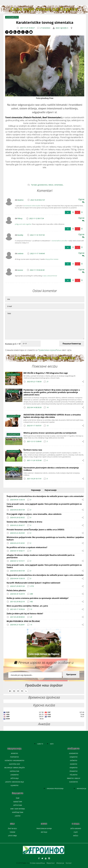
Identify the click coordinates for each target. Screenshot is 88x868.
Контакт (69, 863)
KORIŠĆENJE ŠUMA (18, 812)
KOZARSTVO (74, 764)
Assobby (20, 235)
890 (32, 594)
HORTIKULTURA (14, 771)
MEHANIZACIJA (81, 789)
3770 (32, 586)
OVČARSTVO (74, 761)
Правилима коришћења (50, 350)
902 (32, 602)
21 (47, 381)
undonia (20, 253)
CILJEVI (76, 832)
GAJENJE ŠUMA (18, 802)
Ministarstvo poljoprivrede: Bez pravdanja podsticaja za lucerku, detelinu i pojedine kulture (45, 538)
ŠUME (18, 798)
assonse (20, 270)
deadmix (21, 200)
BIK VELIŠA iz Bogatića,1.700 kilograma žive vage (46, 373)
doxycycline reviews (52, 259)
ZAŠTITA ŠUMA (18, 805)
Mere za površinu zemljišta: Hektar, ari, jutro (27, 606)
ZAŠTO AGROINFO (76, 829)
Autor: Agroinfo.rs (62, 28)
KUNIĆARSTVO (74, 782)
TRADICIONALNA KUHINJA (44, 829)
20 (31, 617)
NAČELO (76, 836)
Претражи (71, 674)
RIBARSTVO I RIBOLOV (74, 778)
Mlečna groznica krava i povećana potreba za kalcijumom (50, 433)
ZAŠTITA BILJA (14, 778)
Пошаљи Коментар (72, 344)
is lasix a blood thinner (50, 276)
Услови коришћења (37, 863)
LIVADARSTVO (14, 775)
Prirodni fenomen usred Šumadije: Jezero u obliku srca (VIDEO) (35, 530)
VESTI (52, 744)
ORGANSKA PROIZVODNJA (55, 789)
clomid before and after (59, 241)
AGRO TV (40, 744)
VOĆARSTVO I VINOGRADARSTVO (14, 761)
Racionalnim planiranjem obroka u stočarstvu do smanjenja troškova (51, 469)
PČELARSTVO (74, 775)
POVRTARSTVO (14, 757)
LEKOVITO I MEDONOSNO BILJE (14, 782)
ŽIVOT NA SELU (12, 829)
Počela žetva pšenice (16, 590)
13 (47, 426)
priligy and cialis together (23, 224)
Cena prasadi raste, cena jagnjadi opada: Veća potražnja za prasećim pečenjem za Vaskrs (44, 505)
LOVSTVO (18, 816)
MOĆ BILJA (44, 832)
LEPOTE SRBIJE (12, 836)
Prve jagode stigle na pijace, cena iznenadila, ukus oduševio (34, 514)
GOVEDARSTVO (74, 753)
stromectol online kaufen (32, 206)
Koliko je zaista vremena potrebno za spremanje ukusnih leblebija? (38, 598)
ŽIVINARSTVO (74, 771)
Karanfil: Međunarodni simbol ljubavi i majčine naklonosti (33, 583)
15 (31, 625)
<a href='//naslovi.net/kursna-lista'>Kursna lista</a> (44, 716)
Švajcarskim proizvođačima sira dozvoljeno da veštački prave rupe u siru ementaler (45, 496)
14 (47, 407)
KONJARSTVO (74, 768)
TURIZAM (12, 832)
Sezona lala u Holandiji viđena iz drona (24, 522)
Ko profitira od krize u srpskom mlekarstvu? (27, 547)
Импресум (60, 863)
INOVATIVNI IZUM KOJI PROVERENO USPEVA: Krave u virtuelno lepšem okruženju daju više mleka (52, 416)
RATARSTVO (14, 753)
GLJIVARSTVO (14, 785)
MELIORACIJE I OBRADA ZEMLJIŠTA (14, 768)
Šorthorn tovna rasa (33, 450)
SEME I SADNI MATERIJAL (18, 809)
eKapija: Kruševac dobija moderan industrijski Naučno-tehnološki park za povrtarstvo (41, 556)
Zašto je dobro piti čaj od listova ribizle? (25, 614)
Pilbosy (20, 218)
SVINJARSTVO (74, 757)
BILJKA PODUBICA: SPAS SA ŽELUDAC (23, 621)
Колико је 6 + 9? (13, 344)
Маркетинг (51, 863)
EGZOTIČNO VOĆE (14, 764)
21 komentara (45, 28)
